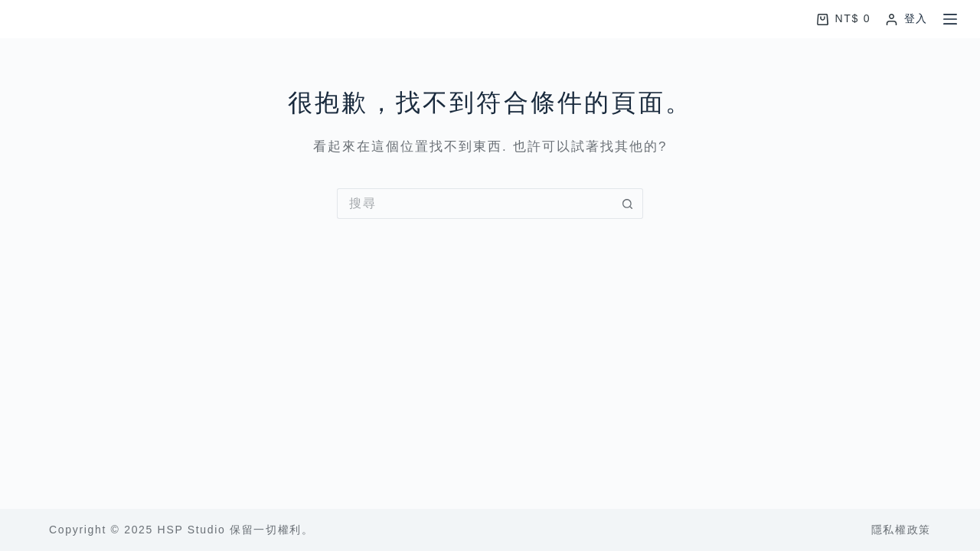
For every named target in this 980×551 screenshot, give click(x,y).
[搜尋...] (475, 204)
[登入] (907, 19)
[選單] (950, 19)
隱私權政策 (901, 530)
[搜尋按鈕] (628, 204)
